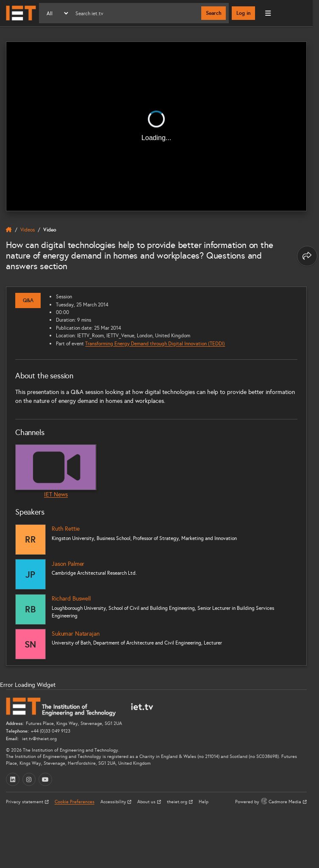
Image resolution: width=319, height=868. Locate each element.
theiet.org (178, 802)
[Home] (21, 13)
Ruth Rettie (65, 529)
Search (214, 13)
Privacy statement (25, 802)
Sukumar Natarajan (76, 634)
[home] (9, 230)
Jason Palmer (68, 564)
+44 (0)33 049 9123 (51, 731)
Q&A (28, 300)
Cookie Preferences (75, 802)
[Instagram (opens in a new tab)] (29, 780)
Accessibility (114, 802)
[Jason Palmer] (31, 574)
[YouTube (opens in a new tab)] (45, 780)
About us (147, 802)
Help (204, 802)
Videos (28, 230)
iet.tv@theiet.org (39, 739)
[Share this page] (307, 256)
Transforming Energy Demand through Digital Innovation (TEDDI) (155, 343)
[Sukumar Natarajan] (31, 644)
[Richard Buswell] (31, 609)
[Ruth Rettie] (31, 540)
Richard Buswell (71, 599)
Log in (244, 13)
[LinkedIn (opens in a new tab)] (13, 780)
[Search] (135, 13)
